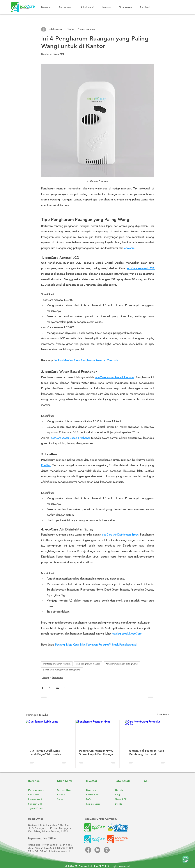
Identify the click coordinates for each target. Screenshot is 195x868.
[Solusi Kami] (69, 790)
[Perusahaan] (40, 790)
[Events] (126, 804)
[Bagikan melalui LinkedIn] (58, 688)
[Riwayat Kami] (40, 799)
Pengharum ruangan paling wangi (122, 664)
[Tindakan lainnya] (152, 29)
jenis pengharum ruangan (88, 664)
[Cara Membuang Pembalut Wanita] (147, 733)
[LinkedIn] (97, 850)
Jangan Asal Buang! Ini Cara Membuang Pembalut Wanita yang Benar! (146, 752)
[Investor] (97, 781)
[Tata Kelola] (126, 781)
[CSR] (155, 781)
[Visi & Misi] (40, 795)
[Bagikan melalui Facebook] (43, 688)
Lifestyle (46, 677)
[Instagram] (107, 850)
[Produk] (69, 795)
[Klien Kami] (69, 781)
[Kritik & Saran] (97, 804)
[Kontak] (97, 790)
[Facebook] (88, 850)
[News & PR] (126, 799)
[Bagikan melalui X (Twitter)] (50, 688)
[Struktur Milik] (40, 804)
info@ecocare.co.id (60, 851)
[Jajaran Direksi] (40, 808)
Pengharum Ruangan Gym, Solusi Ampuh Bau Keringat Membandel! (97, 752)
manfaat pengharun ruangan (57, 664)
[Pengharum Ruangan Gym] (98, 733)
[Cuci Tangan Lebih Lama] (48, 733)
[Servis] (69, 799)
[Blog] (126, 795)
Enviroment (57, 677)
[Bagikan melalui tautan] (65, 688)
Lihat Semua (163, 714)
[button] (67, 7)
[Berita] (126, 790)
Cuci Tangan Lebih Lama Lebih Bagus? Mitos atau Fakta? (45, 752)
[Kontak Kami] (97, 795)
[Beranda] (40, 781)
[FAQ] (97, 799)
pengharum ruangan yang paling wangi (62, 670)
